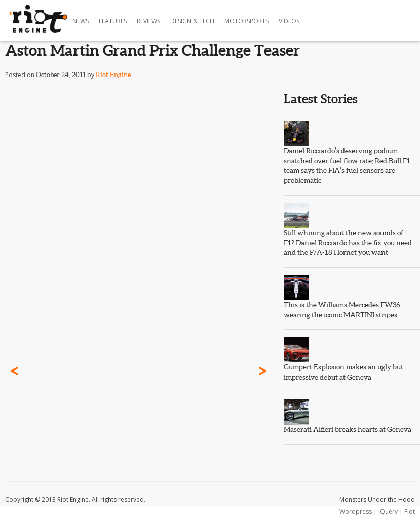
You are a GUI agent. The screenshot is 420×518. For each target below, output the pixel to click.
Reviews (148, 21)
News (81, 21)
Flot (410, 512)
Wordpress (356, 512)
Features (113, 21)
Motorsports (246, 21)
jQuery (388, 512)
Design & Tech (192, 21)
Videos (289, 21)
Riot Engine (113, 75)
